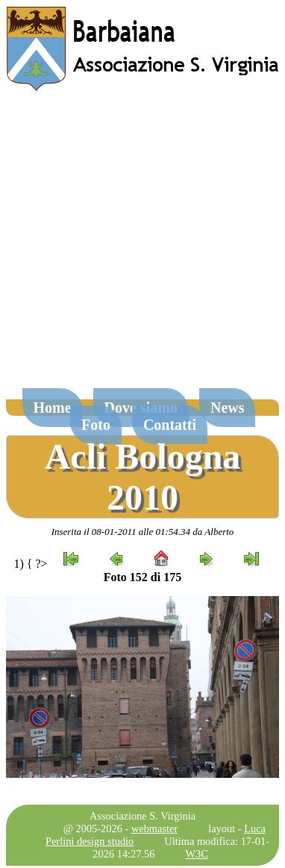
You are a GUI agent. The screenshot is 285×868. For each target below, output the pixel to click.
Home (53, 408)
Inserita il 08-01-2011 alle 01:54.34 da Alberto (143, 532)
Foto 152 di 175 (142, 577)
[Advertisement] (140, 247)
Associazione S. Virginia (142, 816)
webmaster (154, 829)
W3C (197, 854)
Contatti (170, 425)
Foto (96, 425)
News (228, 408)
